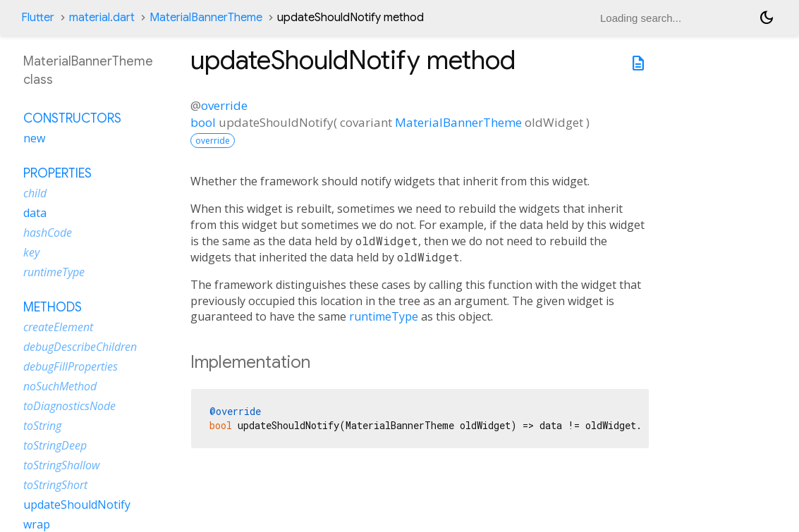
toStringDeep (55, 445)
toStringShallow (61, 465)
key (31, 252)
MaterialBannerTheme (206, 18)
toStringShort (55, 485)
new (34, 138)
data (35, 213)
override (224, 105)
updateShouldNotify (77, 505)
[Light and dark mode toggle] (767, 18)
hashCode (48, 233)
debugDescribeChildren (80, 347)
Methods (53, 307)
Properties (57, 173)
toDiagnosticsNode (69, 406)
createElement (58, 327)
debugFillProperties (71, 366)
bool (203, 122)
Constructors (72, 118)
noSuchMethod (60, 386)
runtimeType (384, 316)
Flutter (38, 18)
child (35, 193)
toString (42, 426)
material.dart (102, 18)
